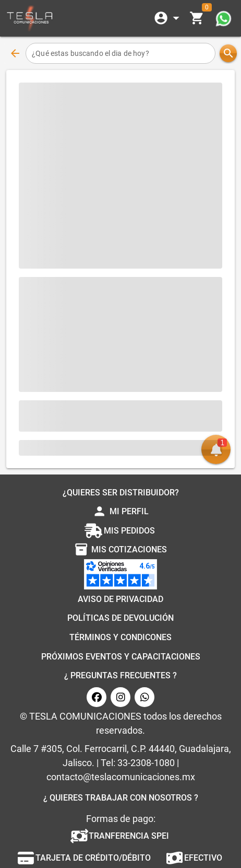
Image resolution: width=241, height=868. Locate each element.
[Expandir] (168, 18)
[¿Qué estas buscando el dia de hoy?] (121, 53)
